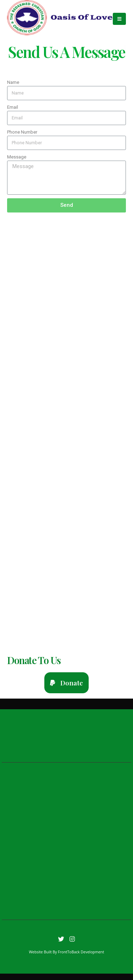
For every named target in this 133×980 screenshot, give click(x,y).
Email (13, 107)
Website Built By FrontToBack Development (66, 952)
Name (13, 82)
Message (17, 157)
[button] (66, 683)
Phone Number (22, 132)
